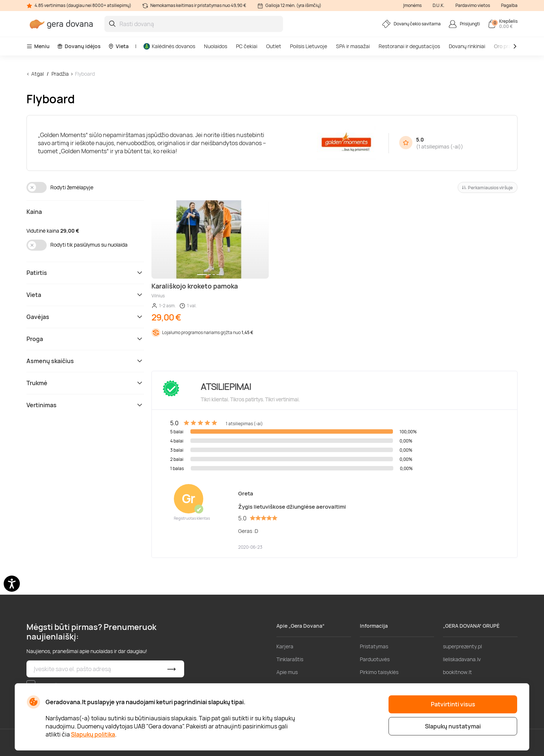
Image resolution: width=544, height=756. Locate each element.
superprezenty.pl (462, 646)
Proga (85, 339)
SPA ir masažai (353, 46)
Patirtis (85, 273)
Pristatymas (374, 646)
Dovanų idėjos (79, 46)
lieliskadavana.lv (462, 659)
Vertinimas (85, 405)
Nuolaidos (216, 46)
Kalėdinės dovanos (169, 46)
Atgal (37, 74)
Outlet (274, 46)
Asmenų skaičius (85, 361)
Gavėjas (85, 317)
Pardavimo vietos (473, 5)
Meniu (38, 46)
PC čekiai (247, 46)
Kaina (34, 212)
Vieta (118, 46)
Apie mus (287, 672)
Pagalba (509, 5)
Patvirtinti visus (453, 704)
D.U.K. (439, 5)
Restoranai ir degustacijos (409, 46)
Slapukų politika (93, 734)
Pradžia (60, 74)
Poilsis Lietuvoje (309, 46)
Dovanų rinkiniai (467, 46)
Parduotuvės (375, 659)
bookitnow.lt (457, 672)
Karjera (285, 646)
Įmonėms (412, 5)
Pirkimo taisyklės (379, 672)
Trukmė (85, 383)
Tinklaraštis (290, 659)
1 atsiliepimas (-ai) (440, 146)
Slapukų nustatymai (453, 726)
